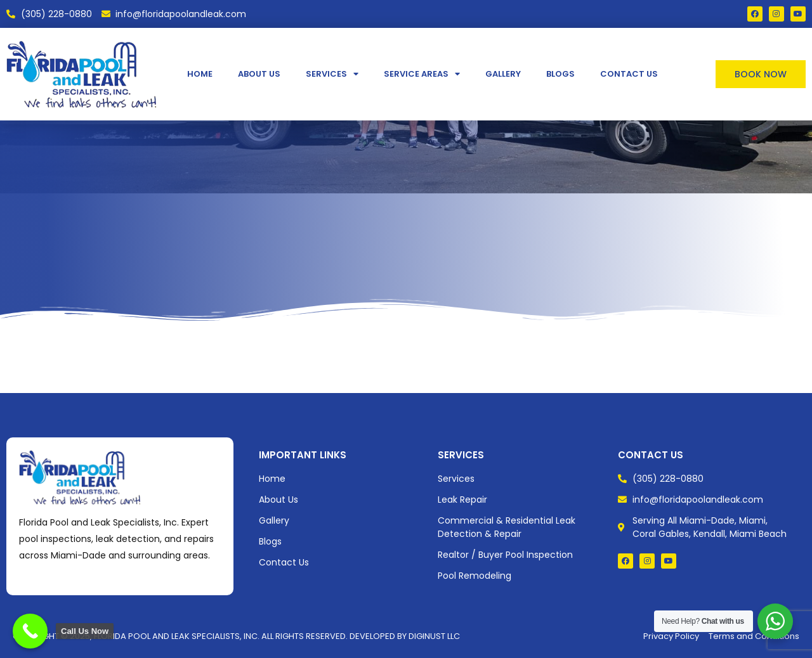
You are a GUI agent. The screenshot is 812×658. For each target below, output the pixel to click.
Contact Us (629, 74)
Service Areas (422, 74)
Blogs (560, 74)
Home (200, 74)
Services (332, 74)
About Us (259, 74)
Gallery (503, 74)
